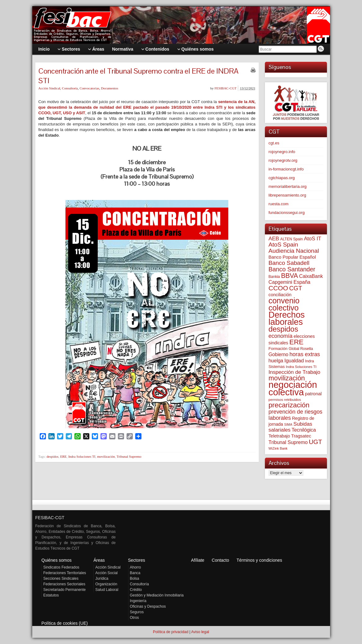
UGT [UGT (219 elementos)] (315, 442)
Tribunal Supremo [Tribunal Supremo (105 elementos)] (288, 442)
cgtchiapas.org (282, 178)
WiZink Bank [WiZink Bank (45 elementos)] (278, 448)
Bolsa (135, 578)
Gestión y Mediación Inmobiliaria (157, 595)
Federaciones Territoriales (65, 573)
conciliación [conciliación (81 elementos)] (280, 295)
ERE (63, 456)
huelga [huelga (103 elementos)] (276, 361)
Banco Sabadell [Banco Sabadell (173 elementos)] (289, 263)
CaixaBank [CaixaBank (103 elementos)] (311, 276)
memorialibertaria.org (288, 186)
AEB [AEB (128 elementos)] (274, 239)
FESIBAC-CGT (225, 88)
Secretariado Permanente (65, 590)
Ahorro (136, 567)
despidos (53, 456)
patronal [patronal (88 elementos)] (313, 394)
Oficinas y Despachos (148, 606)
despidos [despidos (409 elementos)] (284, 329)
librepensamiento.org (287, 195)
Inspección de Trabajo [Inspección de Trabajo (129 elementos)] (295, 372)
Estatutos (51, 595)
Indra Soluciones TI (82, 456)
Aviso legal (200, 632)
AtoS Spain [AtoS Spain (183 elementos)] (284, 245)
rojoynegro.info (282, 152)
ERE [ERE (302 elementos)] (296, 342)
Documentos (109, 88)
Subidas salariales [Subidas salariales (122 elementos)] (290, 427)
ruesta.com (279, 204)
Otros (134, 618)
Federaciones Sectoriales (64, 584)
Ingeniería (138, 601)
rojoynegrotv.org (283, 160)
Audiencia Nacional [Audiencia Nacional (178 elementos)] (294, 251)
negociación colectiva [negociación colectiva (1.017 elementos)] (293, 388)
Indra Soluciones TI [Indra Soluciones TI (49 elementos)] (301, 367)
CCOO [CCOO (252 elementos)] (278, 288)
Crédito (136, 590)
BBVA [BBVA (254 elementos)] (290, 276)
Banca (135, 573)
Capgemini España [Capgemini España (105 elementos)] (290, 282)
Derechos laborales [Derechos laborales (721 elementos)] (287, 318)
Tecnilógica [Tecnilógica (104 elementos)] (304, 430)
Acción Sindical (49, 88)
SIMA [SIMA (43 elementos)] (288, 424)
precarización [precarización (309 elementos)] (289, 405)
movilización (106, 456)
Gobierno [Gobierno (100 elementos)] (279, 354)
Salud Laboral (107, 590)
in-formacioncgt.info (286, 169)
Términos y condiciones (259, 560)
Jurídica (102, 578)
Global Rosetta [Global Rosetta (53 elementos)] (301, 349)
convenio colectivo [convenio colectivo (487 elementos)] (284, 304)
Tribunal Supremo (129, 456)
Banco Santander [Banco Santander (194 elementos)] (292, 269)
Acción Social (106, 573)
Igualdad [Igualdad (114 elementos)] (294, 361)
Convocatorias (89, 88)
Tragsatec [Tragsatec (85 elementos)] (301, 436)
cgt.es (274, 143)
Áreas (99, 560)
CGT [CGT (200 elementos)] (295, 288)
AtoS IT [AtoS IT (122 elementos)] (313, 239)
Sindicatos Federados (61, 567)
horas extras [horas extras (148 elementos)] (305, 354)
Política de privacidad (171, 632)
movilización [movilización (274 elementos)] (287, 378)
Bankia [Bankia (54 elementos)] (274, 277)
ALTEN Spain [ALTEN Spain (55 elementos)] (291, 239)
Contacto (221, 560)
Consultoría (70, 88)
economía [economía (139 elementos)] (281, 336)
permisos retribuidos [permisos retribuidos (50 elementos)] (285, 399)
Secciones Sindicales (61, 578)
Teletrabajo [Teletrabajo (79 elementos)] (279, 436)
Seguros (137, 612)
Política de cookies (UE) (65, 623)
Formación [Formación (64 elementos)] (278, 349)
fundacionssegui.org (287, 213)
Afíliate (198, 560)
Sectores (137, 560)
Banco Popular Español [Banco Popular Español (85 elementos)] (292, 257)
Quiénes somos (57, 560)
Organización (106, 584)
